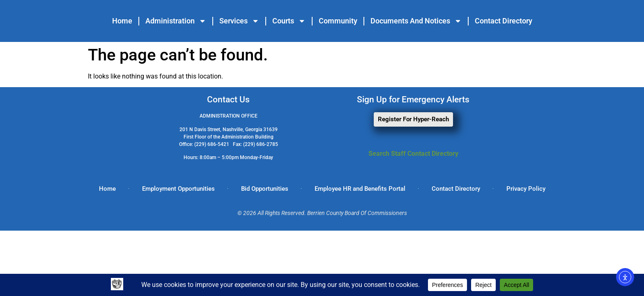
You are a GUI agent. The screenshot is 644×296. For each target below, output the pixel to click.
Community (338, 21)
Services (239, 21)
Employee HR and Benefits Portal (360, 189)
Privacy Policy (526, 189)
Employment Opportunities (178, 189)
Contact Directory (504, 21)
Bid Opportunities (265, 189)
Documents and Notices (416, 21)
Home (122, 21)
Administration (176, 21)
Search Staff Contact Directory (413, 154)
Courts (289, 21)
